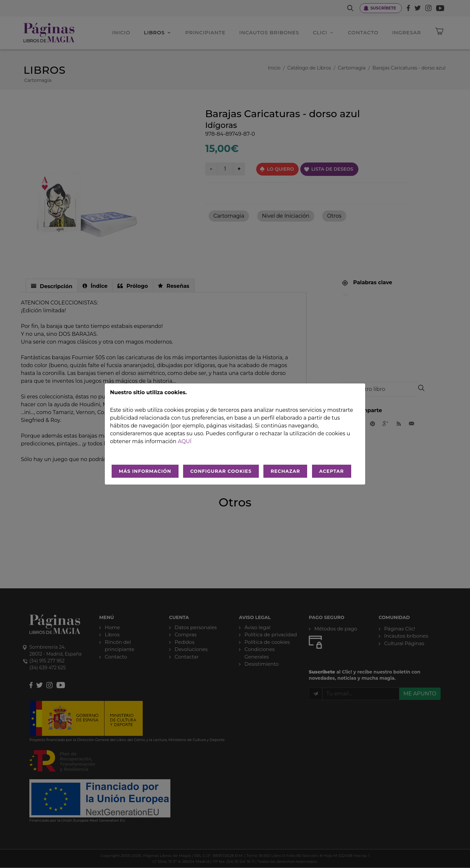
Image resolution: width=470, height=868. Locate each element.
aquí (185, 441)
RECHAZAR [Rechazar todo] (285, 471)
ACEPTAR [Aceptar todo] (332, 471)
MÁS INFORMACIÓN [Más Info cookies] (145, 471)
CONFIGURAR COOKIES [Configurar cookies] (221, 471)
